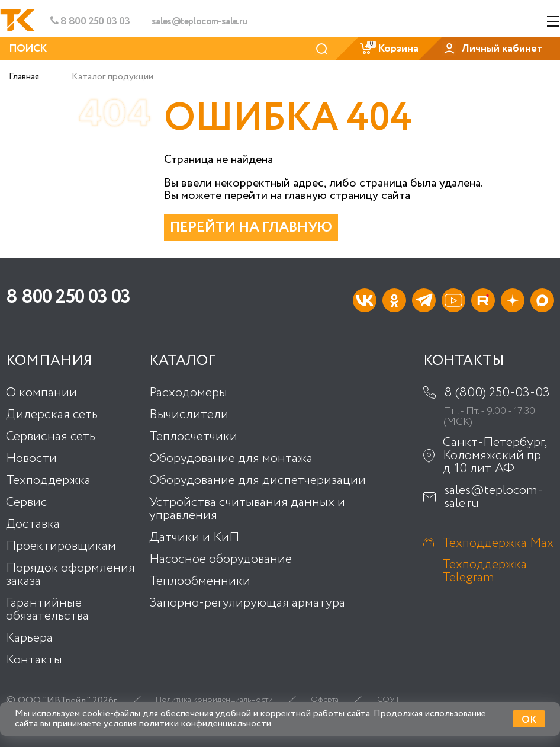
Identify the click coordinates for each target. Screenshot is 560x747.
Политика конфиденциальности (214, 700)
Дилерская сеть (52, 415)
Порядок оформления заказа (70, 575)
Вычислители (189, 415)
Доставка (33, 524)
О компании (41, 393)
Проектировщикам (61, 546)
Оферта (325, 700)
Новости (31, 459)
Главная (24, 77)
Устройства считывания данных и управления (247, 509)
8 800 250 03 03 (90, 21)
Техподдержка (48, 480)
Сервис (27, 502)
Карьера (29, 638)
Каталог (182, 361)
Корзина (389, 49)
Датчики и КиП (194, 537)
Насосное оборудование (221, 559)
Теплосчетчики (193, 437)
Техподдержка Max (498, 543)
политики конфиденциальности (205, 724)
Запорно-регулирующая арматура (247, 603)
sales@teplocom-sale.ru (199, 22)
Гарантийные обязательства (47, 610)
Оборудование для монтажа (231, 459)
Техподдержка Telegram (485, 571)
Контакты (34, 660)
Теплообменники (200, 581)
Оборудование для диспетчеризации (258, 480)
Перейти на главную (251, 228)
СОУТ (389, 700)
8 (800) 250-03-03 (497, 393)
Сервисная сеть (51, 437)
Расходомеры (188, 393)
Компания (49, 361)
